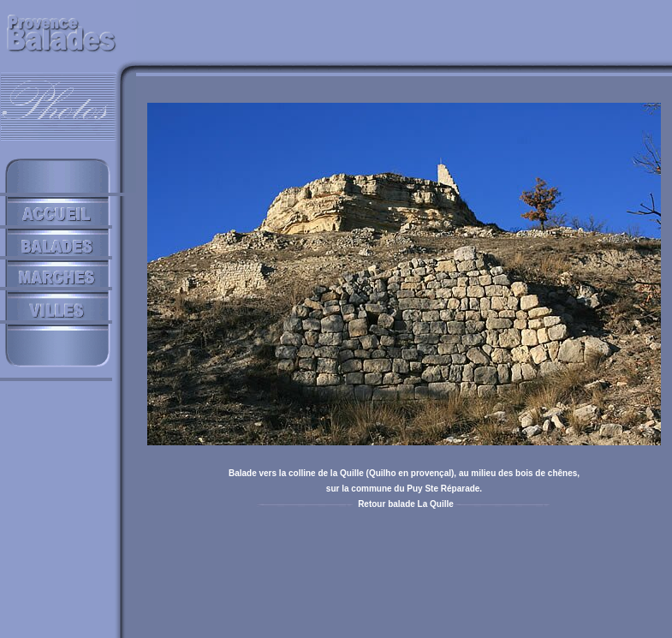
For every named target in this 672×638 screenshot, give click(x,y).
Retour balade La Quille (406, 504)
